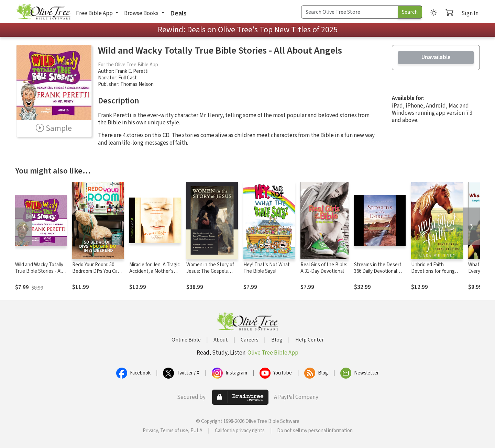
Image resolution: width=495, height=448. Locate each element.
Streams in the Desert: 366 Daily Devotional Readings (378, 271)
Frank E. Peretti (132, 71)
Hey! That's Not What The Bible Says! (267, 268)
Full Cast (128, 78)
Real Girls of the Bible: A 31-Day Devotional (324, 268)
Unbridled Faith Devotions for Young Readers (433, 271)
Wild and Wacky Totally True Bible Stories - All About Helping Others (39, 271)
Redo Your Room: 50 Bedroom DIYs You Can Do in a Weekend (96, 271)
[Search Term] (350, 12)
